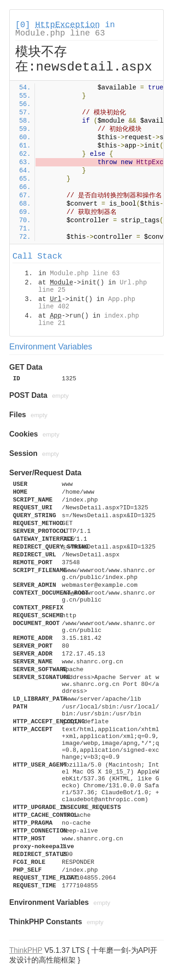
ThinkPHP (26, 950)
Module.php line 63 (60, 33)
